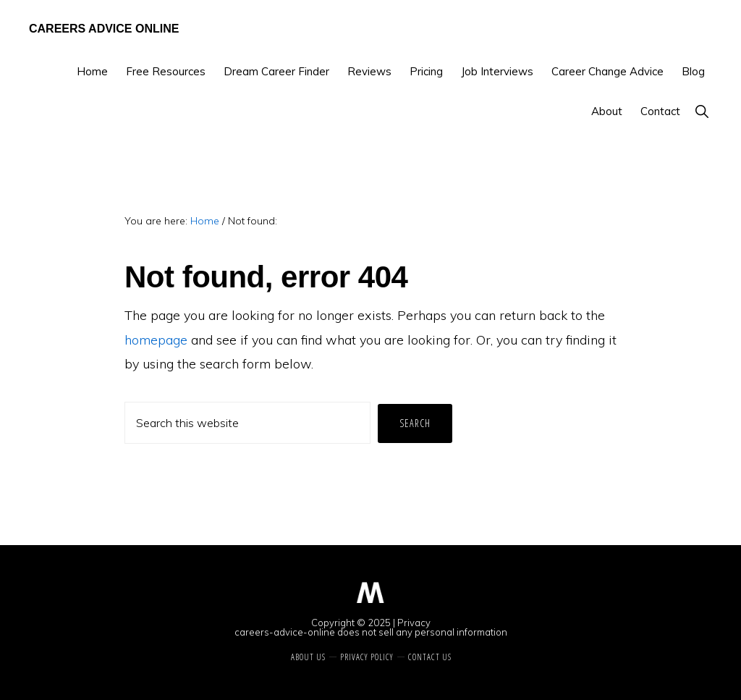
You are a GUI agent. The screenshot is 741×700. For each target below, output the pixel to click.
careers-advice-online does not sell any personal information (371, 632)
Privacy (414, 623)
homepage (156, 340)
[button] (702, 111)
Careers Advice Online (104, 29)
